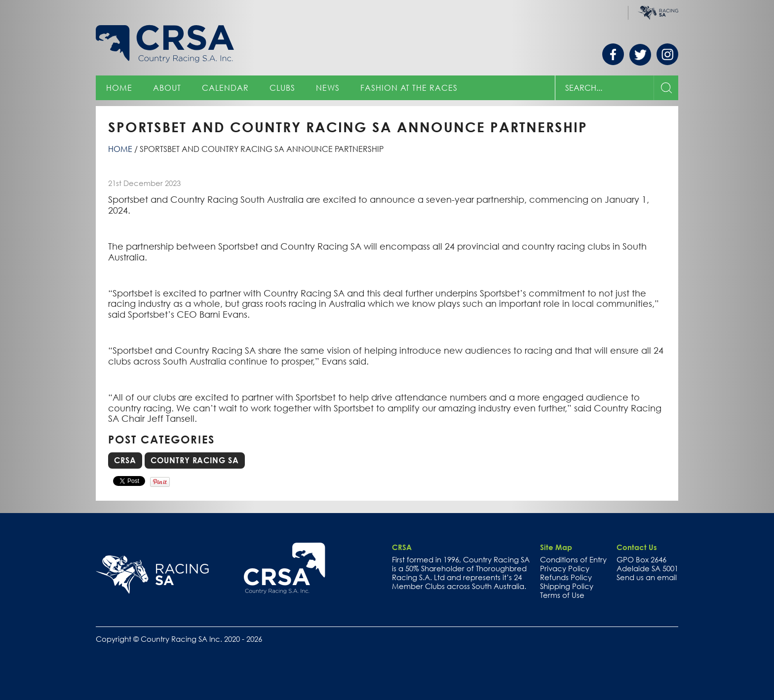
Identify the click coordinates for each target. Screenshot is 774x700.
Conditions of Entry (573, 559)
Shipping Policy (567, 586)
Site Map (556, 547)
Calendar (225, 88)
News (328, 88)
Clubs (282, 88)
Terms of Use (562, 595)
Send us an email (647, 577)
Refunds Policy (566, 577)
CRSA (125, 460)
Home (119, 88)
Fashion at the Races (409, 88)
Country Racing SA (195, 460)
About (167, 88)
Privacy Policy (565, 568)
